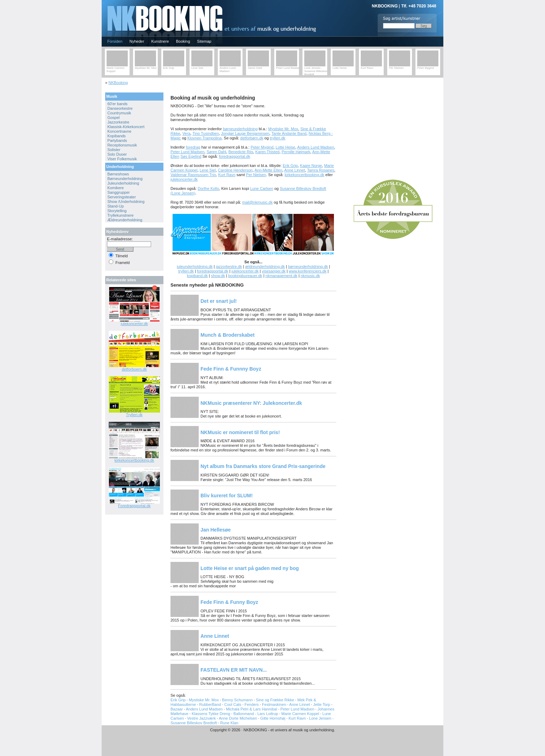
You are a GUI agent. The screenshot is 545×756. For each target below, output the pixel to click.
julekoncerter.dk (184, 179)
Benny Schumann (237, 700)
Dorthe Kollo (208, 188)
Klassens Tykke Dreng (211, 714)
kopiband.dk (197, 276)
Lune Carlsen (262, 188)
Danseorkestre (120, 108)
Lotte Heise (340, 68)
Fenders (252, 704)
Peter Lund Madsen (288, 68)
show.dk (218, 276)
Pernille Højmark (296, 152)
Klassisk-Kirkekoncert (126, 127)
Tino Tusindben (206, 133)
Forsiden (115, 41)
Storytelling (117, 211)
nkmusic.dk (310, 276)
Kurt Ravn (367, 68)
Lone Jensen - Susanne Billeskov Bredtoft (316, 71)
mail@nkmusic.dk (257, 202)
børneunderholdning (240, 129)
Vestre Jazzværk (202, 718)
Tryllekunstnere (121, 215)
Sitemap (204, 41)
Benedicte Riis (241, 152)
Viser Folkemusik (122, 159)
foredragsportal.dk (235, 156)
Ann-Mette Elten (268, 170)
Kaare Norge (311, 166)
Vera (187, 133)
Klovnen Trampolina (205, 138)
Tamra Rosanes (321, 170)
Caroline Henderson (235, 170)
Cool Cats (233, 704)
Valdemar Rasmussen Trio (193, 175)
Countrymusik (119, 113)
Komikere (115, 188)
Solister (114, 150)
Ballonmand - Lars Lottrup (256, 714)
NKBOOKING (103, 2)
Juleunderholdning (123, 183)
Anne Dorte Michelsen (238, 718)
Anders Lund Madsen (227, 70)
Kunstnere (160, 41)
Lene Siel (197, 68)
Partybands (117, 140)
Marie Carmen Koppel (300, 714)
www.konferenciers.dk (308, 271)
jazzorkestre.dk (229, 266)
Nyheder (137, 41)
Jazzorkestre (118, 122)
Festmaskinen (274, 704)
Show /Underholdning (126, 202)
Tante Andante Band (289, 133)
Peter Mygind (426, 68)
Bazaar (177, 709)
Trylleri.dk (134, 415)
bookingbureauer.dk (245, 276)
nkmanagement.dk (282, 276)
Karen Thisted (267, 152)
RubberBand (210, 704)
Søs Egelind (191, 156)
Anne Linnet (295, 170)
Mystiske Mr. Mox (146, 68)
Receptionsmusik (122, 145)
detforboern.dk (134, 369)
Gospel (113, 118)
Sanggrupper (119, 192)
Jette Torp (322, 704)
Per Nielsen (396, 68)
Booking (183, 41)
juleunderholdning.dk (195, 266)
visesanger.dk (274, 271)
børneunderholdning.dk (308, 266)
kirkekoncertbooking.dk (304, 175)
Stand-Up (115, 206)
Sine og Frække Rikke (275, 700)
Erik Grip (169, 68)
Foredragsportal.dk (134, 506)
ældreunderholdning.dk (265, 266)
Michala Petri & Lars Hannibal (251, 709)
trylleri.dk (277, 138)
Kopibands (116, 136)
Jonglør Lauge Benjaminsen (245, 133)
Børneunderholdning (125, 179)
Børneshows (118, 174)
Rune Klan (229, 723)
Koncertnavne (119, 131)
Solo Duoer (117, 154)
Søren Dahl (255, 68)
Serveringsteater (122, 197)
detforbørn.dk (252, 138)
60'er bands (117, 104)
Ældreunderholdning (125, 220)
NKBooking (118, 83)
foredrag (193, 147)
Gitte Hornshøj (273, 718)
